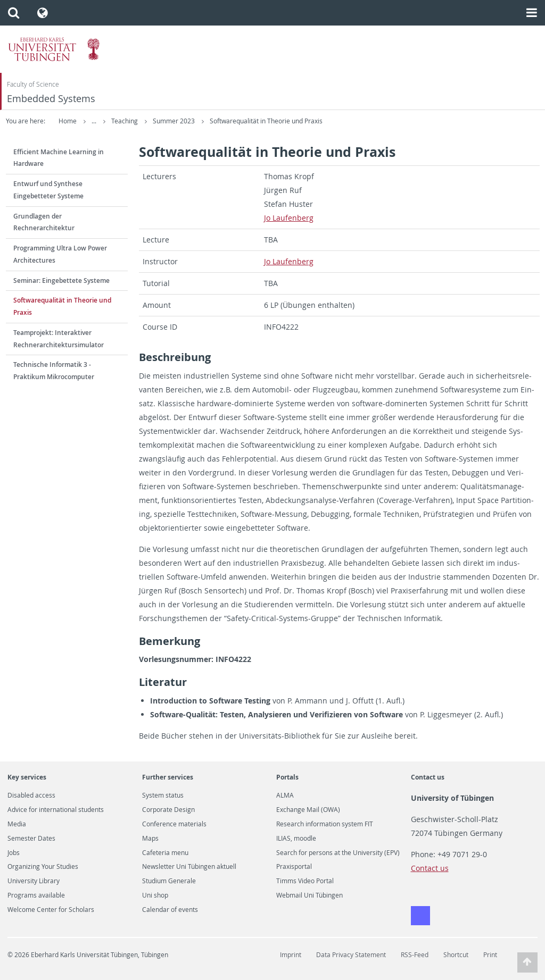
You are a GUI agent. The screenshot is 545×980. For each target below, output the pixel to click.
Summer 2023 (248, 121)
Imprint (291, 955)
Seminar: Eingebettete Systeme (61, 280)
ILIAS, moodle (296, 839)
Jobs (14, 853)
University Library (34, 881)
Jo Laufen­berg (289, 218)
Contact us (428, 777)
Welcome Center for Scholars (51, 910)
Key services (27, 777)
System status (163, 795)
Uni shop (155, 895)
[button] (14, 13)
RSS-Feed (415, 955)
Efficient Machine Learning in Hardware (59, 158)
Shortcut (456, 955)
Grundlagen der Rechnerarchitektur (44, 222)
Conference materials (174, 824)
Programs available (36, 895)
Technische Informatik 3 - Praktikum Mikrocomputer (54, 371)
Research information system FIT (325, 824)
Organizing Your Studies (43, 867)
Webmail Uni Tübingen (309, 895)
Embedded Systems (51, 99)
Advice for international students (56, 810)
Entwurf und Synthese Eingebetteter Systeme (48, 190)
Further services (168, 777)
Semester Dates (31, 839)
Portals (287, 777)
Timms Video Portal (305, 881)
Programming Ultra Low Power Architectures (60, 254)
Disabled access (31, 795)
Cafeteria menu (165, 853)
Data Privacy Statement (351, 955)
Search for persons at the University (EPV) (338, 853)
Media (17, 824)
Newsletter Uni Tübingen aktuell (189, 867)
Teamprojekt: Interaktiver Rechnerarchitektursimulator (59, 339)
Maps (150, 839)
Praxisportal (294, 867)
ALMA (285, 795)
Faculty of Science (33, 84)
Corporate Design (168, 810)
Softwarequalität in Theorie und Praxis (340, 121)
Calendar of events (170, 910)
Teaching (199, 121)
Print (490, 955)
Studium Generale (169, 881)
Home (68, 121)
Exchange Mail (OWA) (308, 810)
